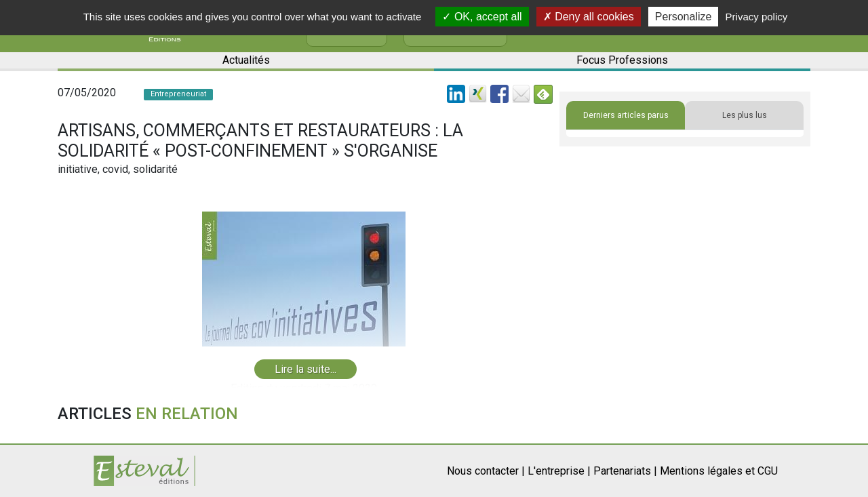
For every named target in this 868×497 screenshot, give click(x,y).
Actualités (246, 60)
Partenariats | (625, 471)
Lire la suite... (305, 369)
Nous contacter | (486, 471)
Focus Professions (622, 60)
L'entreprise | (559, 471)
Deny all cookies (589, 17)
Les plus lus (745, 115)
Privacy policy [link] (757, 17)
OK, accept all (482, 17)
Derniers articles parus (626, 115)
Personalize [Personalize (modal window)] (684, 17)
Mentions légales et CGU (719, 471)
